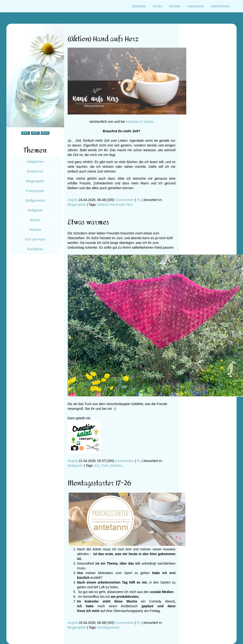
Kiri (97, 466)
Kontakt (175, 6)
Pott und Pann (35, 239)
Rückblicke (35, 249)
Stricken (116, 466)
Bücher (35, 220)
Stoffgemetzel (35, 201)
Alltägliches (35, 162)
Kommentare (125, 200)
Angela (73, 200)
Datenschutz (220, 6)
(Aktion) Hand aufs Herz (115, 205)
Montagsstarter (109, 627)
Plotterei (35, 230)
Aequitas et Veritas (140, 122)
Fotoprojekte (35, 191)
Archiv (157, 6)
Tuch (105, 466)
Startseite (138, 6)
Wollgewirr (75, 466)
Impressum (196, 6)
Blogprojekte (77, 205)
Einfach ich (35, 171)
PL (139, 200)
